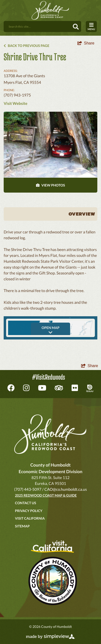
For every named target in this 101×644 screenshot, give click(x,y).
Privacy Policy (29, 511)
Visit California (30, 518)
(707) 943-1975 (17, 95)
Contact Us (25, 503)
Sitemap (22, 526)
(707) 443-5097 (28, 489)
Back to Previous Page (26, 46)
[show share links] (86, 43)
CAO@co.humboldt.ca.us (66, 489)
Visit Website (15, 104)
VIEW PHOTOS (50, 185)
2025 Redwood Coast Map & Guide (46, 495)
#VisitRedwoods (49, 377)
